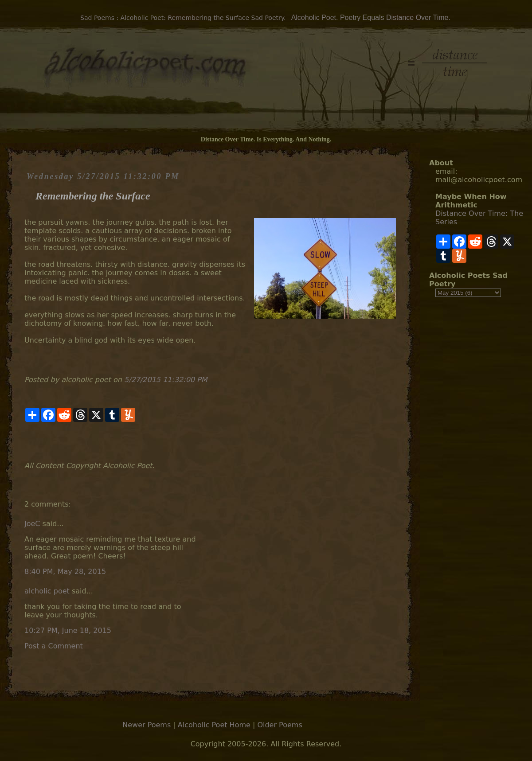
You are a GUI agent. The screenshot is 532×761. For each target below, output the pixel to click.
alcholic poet (47, 591)
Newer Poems (147, 725)
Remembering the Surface (93, 196)
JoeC (32, 524)
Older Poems (280, 725)
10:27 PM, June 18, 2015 (68, 630)
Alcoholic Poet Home (214, 725)
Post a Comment (54, 646)
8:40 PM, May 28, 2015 (65, 572)
